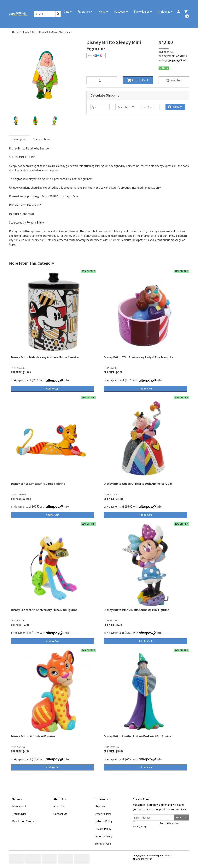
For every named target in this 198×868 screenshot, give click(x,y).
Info (185, 60)
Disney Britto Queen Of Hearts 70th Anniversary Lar (138, 484)
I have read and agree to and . (158, 825)
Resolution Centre (23, 821)
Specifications (42, 139)
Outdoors (120, 12)
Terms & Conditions (169, 823)
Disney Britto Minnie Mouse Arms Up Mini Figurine (137, 610)
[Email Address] (154, 817)
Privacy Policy (103, 829)
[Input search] (45, 14)
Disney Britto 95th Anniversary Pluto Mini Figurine (44, 610)
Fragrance (84, 12)
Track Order (19, 814)
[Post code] (150, 107)
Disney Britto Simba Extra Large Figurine (38, 484)
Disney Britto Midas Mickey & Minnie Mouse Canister (45, 357)
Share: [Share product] (95, 56)
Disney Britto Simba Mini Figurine (33, 736)
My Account (19, 806)
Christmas (164, 12)
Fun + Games (142, 12)
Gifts (67, 12)
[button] (174, 80)
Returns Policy (104, 821)
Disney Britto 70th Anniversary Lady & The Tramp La (138, 357)
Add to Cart (138, 80)
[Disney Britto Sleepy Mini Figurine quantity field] (102, 80)
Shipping (100, 806)
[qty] (100, 107)
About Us (59, 806)
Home (102, 12)
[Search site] (58, 14)
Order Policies (103, 814)
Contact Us (60, 814)
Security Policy (104, 836)
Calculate (175, 107)
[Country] (125, 107)
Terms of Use (103, 844)
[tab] (19, 139)
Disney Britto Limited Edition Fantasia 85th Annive (137, 736)
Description (19, 139)
